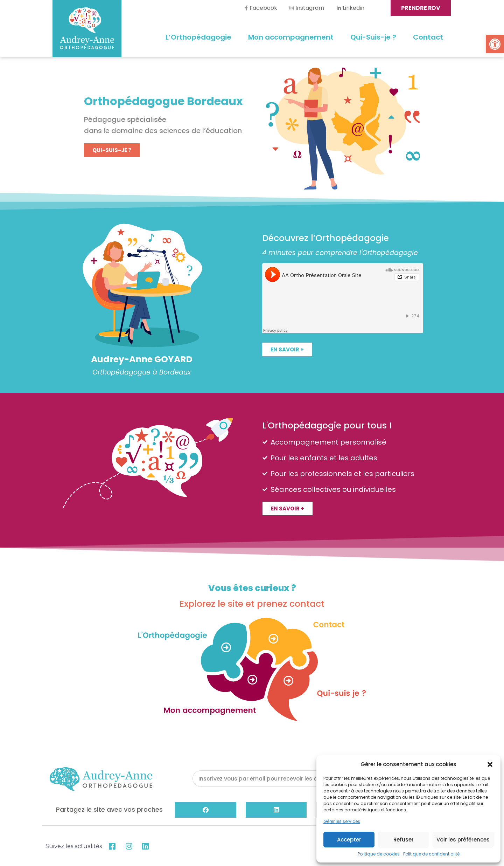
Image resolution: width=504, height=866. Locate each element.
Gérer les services (342, 821)
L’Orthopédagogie (198, 37)
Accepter (349, 840)
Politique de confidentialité (431, 854)
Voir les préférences (463, 840)
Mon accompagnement (291, 37)
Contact (428, 37)
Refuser (404, 840)
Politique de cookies (379, 854)
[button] (495, 44)
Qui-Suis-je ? (373, 37)
